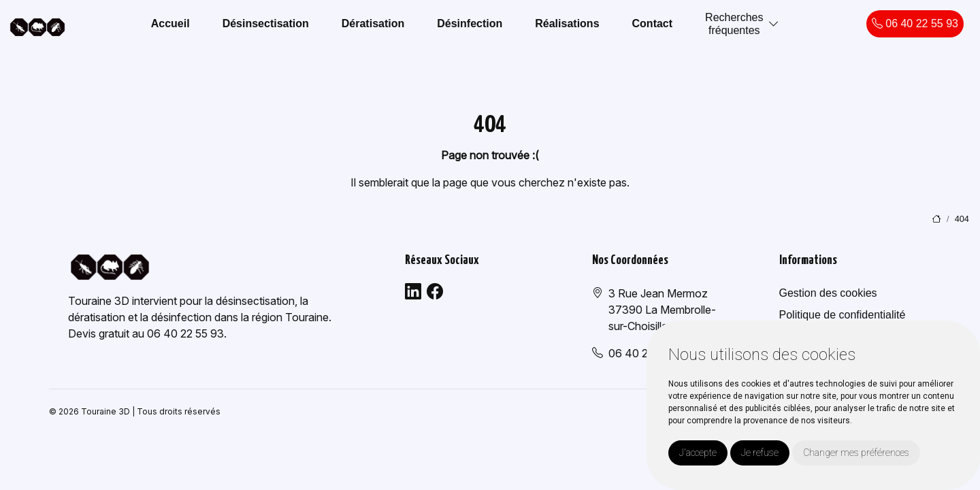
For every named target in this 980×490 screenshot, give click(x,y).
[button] (774, 24)
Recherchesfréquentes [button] (734, 24)
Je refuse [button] (760, 453)
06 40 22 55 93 (915, 23)
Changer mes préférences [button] (856, 453)
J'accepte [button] (698, 453)
